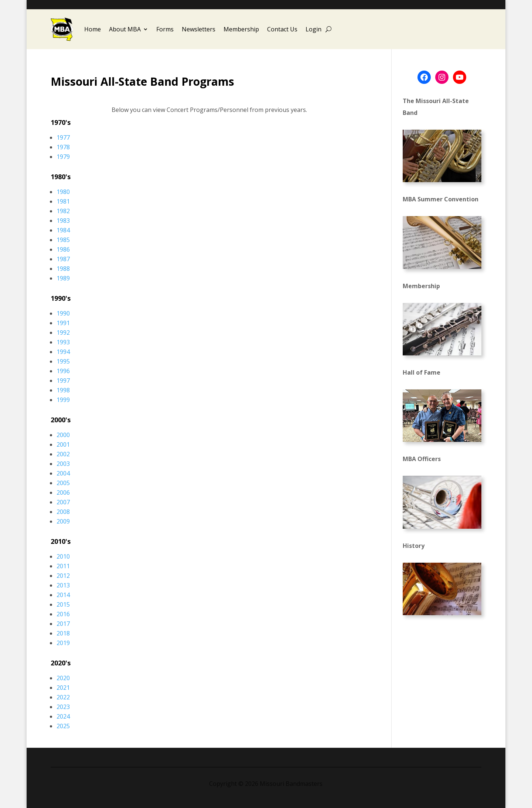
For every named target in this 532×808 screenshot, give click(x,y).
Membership (241, 29)
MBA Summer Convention (441, 199)
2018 (63, 633)
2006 (63, 492)
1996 (63, 371)
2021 (63, 688)
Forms (165, 29)
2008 (63, 512)
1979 (63, 157)
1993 (63, 342)
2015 (63, 604)
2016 (63, 614)
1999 (63, 400)
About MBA (125, 29)
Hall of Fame (422, 372)
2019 (63, 643)
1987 (63, 259)
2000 (63, 435)
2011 (63, 566)
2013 (63, 585)
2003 (63, 464)
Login (313, 29)
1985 (63, 240)
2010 (63, 556)
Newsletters (199, 29)
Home (93, 29)
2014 (63, 595)
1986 (63, 249)
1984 (63, 230)
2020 (63, 678)
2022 (63, 697)
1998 (63, 390)
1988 (63, 269)
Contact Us (282, 29)
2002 (63, 454)
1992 (63, 333)
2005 (63, 483)
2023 (63, 707)
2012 (63, 576)
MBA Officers (422, 459)
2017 (63, 624)
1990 (63, 313)
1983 (63, 221)
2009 (63, 521)
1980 (63, 192)
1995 (63, 361)
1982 (63, 211)
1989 (63, 278)
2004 (63, 473)
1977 (63, 137)
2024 (63, 716)
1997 (63, 381)
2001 (63, 444)
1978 (63, 147)
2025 (63, 726)
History (414, 546)
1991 (63, 323)
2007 (63, 502)
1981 (63, 201)
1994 (63, 352)
